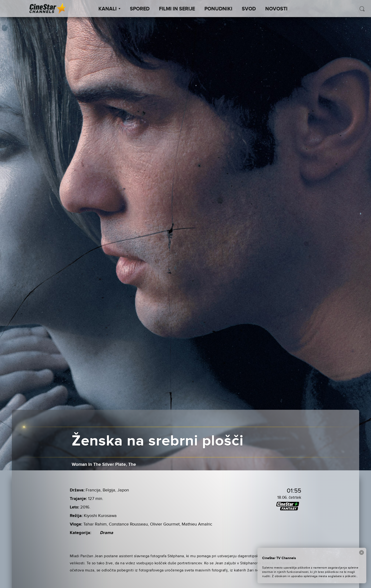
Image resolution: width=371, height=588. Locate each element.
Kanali (109, 9)
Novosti (276, 9)
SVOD (249, 9)
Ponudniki (218, 9)
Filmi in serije (177, 9)
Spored (140, 9)
